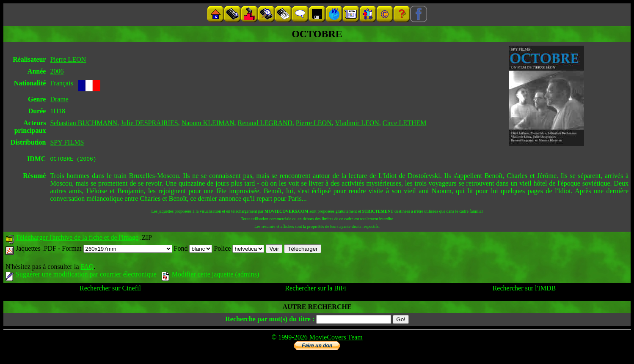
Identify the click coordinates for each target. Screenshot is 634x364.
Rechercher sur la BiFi (315, 289)
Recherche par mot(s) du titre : (270, 320)
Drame (59, 99)
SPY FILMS (67, 142)
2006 (57, 71)
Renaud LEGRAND (265, 123)
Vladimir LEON (357, 123)
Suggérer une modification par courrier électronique (81, 275)
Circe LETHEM (405, 123)
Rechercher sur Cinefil (110, 289)
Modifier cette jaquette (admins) (211, 275)
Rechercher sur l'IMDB (524, 289)
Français (61, 83)
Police (239, 250)
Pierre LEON (68, 59)
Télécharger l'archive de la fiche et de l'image (77, 239)
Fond (193, 250)
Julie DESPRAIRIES (149, 123)
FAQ (87, 268)
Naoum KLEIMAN (208, 123)
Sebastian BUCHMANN (84, 123)
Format (117, 250)
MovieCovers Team (336, 338)
